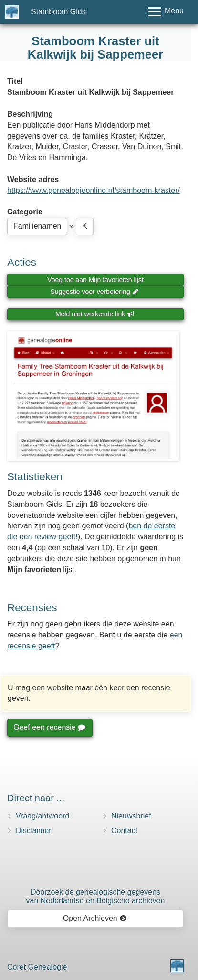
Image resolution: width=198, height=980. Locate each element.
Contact (124, 831)
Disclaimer (34, 831)
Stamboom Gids (58, 12)
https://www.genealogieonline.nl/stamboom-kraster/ (94, 190)
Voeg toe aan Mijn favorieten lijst (95, 280)
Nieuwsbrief (131, 816)
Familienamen (37, 226)
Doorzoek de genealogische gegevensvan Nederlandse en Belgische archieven (96, 896)
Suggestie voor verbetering (94, 292)
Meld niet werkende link (95, 314)
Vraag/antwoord (42, 816)
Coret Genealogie (37, 967)
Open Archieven (95, 918)
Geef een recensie (49, 727)
